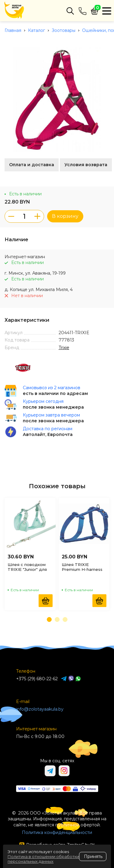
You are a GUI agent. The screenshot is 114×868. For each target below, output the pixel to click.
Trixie (64, 348)
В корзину (65, 216)
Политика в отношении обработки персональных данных (43, 859)
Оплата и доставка (32, 165)
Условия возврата (86, 165)
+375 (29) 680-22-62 (37, 679)
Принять (93, 856)
